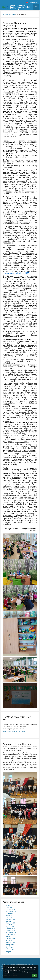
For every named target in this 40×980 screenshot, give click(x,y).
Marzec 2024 (10, 944)
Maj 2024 (9, 940)
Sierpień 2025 (10, 915)
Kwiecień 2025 (10, 923)
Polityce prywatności (28, 972)
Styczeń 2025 (10, 927)
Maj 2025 (9, 921)
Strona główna (9, 14)
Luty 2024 (9, 946)
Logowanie (35, 2)
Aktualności (21, 14)
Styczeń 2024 (10, 948)
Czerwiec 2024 (10, 938)
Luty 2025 (9, 925)
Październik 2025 (11, 911)
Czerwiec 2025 (10, 919)
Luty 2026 (9, 908)
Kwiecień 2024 (10, 942)
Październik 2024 (11, 933)
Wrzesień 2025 (10, 913)
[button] (27, 2)
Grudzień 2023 (10, 950)
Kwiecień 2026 (10, 906)
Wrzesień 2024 (10, 934)
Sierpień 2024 (10, 936)
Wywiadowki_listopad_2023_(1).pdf (14, 732)
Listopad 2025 (10, 910)
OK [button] (35, 975)
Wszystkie (9, 952)
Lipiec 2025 (9, 917)
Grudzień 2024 (10, 929)
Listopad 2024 (10, 931)
